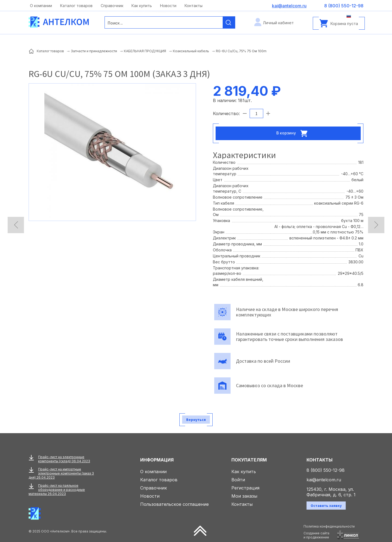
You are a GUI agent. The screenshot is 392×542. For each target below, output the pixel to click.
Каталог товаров (76, 6)
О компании (41, 6)
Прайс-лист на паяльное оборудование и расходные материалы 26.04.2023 (57, 490)
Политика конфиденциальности (329, 526)
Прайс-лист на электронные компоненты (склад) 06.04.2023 (64, 459)
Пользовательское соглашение (174, 504)
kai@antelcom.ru (324, 480)
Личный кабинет (278, 23)
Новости (168, 6)
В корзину (293, 133)
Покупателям (249, 460)
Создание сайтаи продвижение (316, 535)
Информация (157, 460)
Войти (238, 480)
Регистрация (245, 488)
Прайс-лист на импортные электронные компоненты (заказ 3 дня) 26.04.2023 (61, 473)
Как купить (142, 6)
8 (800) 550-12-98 (326, 470)
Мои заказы (244, 496)
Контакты (194, 6)
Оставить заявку (326, 506)
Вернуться (196, 420)
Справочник (112, 6)
